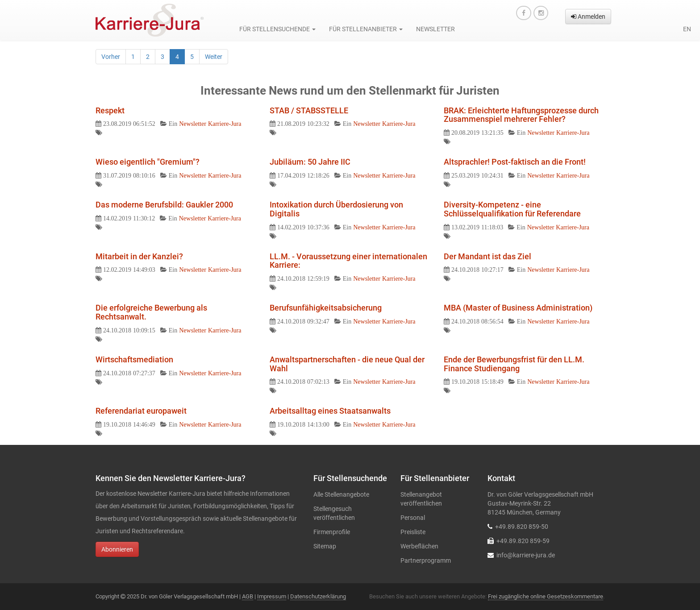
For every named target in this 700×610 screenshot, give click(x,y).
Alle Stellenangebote (341, 494)
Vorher (111, 57)
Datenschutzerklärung (318, 596)
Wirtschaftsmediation (134, 359)
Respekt (110, 110)
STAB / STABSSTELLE (309, 110)
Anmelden (588, 17)
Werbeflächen (419, 546)
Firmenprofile (332, 532)
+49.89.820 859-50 (522, 527)
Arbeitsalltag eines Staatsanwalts (330, 411)
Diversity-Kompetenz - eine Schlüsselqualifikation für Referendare (512, 209)
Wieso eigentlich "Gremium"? (148, 162)
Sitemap (325, 546)
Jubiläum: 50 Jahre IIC (310, 162)
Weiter (214, 57)
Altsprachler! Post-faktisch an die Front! (515, 162)
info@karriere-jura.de (526, 555)
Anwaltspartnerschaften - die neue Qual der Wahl (347, 364)
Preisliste (413, 532)
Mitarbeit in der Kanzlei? (139, 256)
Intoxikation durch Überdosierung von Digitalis (336, 209)
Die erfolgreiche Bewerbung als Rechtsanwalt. (151, 312)
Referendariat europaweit (141, 411)
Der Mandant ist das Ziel (487, 256)
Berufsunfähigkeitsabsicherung (326, 308)
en (687, 29)
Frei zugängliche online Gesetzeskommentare (546, 596)
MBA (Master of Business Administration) (518, 308)
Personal (413, 518)
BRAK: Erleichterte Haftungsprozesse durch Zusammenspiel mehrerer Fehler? (521, 115)
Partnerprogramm (426, 560)
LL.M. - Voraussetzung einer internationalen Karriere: (348, 261)
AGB (248, 596)
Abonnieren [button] (117, 549)
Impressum (272, 596)
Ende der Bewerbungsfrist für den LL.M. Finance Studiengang (514, 364)
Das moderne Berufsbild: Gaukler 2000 (164, 205)
